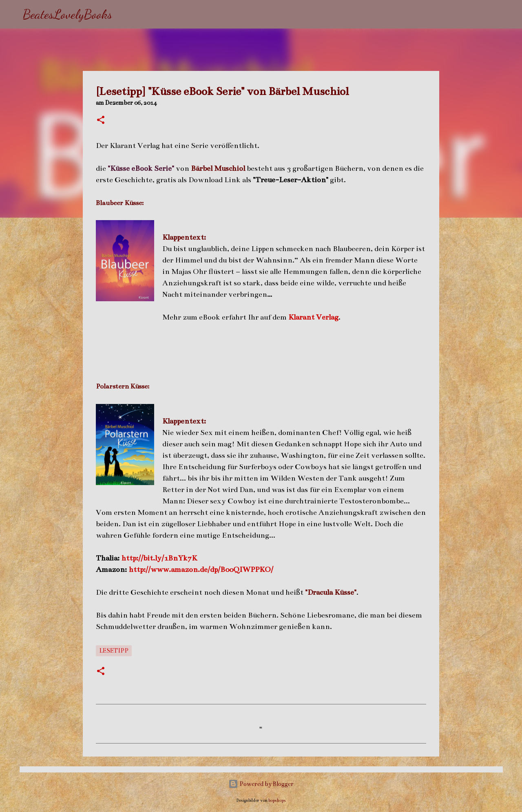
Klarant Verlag (313, 317)
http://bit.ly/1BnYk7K (159, 558)
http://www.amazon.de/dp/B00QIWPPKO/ (201, 569)
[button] (101, 121)
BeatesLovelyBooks (67, 14)
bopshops (277, 800)
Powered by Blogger (261, 784)
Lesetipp (114, 651)
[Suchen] (124, 14)
